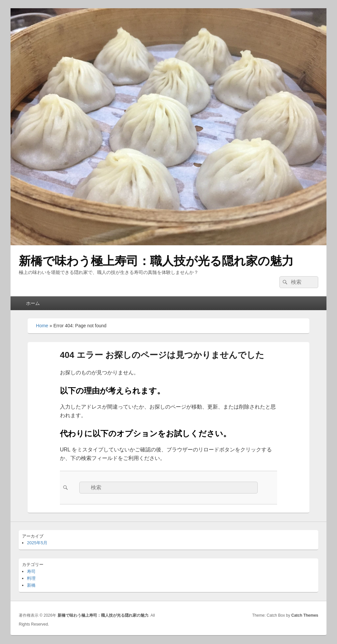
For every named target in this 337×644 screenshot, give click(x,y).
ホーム (33, 303)
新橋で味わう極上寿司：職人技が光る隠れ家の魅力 (156, 261)
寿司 (31, 571)
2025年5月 (37, 543)
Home (42, 326)
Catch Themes (305, 615)
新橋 (31, 585)
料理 (31, 578)
